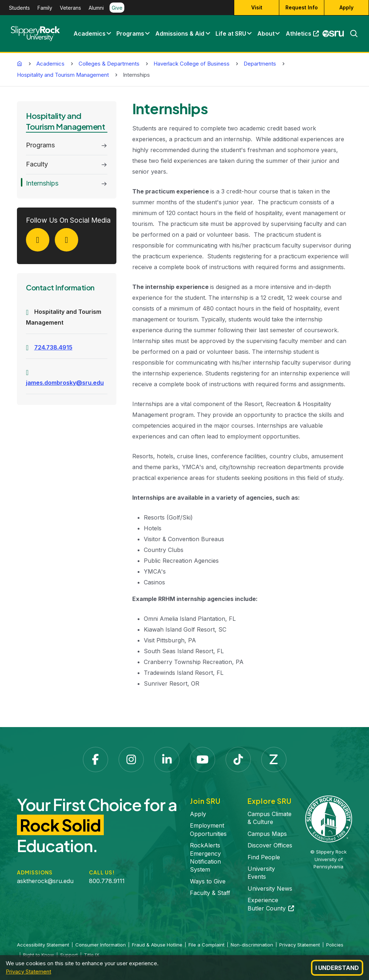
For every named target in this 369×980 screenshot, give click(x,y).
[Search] (351, 34)
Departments (260, 64)
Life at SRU (231, 34)
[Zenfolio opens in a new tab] (274, 759)
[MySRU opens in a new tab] (333, 34)
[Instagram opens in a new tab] (131, 759)
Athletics (304, 35)
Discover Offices (270, 845)
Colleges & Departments (109, 64)
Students (19, 8)
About (266, 34)
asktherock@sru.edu (45, 881)
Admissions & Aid (180, 34)
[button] (108, 34)
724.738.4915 (53, 347)
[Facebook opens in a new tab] (95, 759)
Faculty (37, 164)
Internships (42, 183)
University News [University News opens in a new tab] (270, 888)
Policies (335, 945)
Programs (130, 34)
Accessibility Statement (43, 945)
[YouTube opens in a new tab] (203, 759)
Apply (198, 814)
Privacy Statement (28, 972)
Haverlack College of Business (192, 64)
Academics (90, 34)
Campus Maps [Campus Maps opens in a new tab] (267, 834)
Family (45, 8)
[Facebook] (40, 242)
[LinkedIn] (69, 242)
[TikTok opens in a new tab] (238, 759)
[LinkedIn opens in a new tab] (167, 759)
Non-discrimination (252, 945)
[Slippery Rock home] (35, 34)
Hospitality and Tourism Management (63, 75)
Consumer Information (101, 945)
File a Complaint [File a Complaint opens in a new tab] (206, 945)
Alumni (96, 8)
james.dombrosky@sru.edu (65, 383)
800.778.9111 (107, 881)
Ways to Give (208, 881)
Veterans (70, 8)
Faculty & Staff (210, 893)
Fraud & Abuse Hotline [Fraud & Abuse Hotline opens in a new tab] (157, 945)
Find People (264, 857)
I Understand (337, 968)
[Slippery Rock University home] (329, 818)
